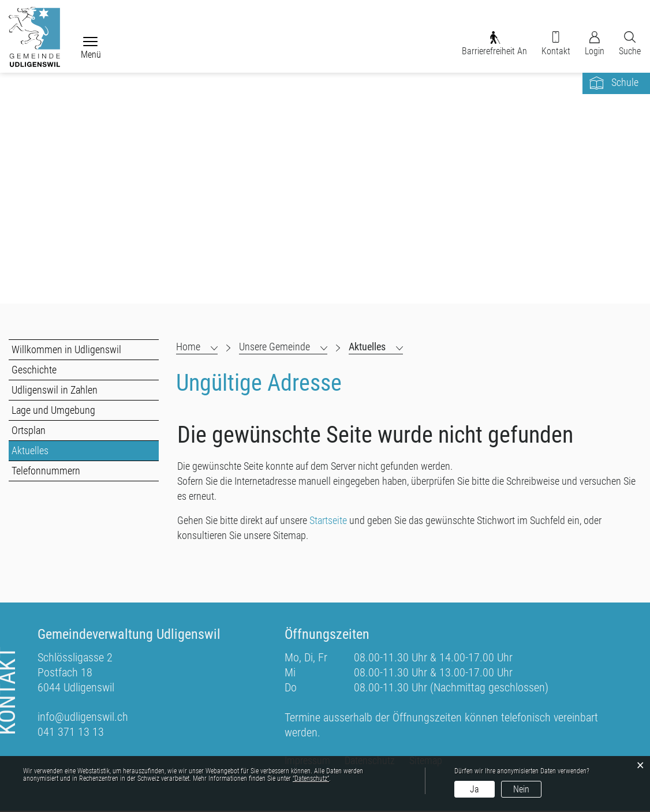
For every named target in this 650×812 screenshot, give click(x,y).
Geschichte (34, 371)
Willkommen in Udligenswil (66, 351)
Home (188, 348)
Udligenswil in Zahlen (55, 391)
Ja (475, 789)
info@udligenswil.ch (83, 718)
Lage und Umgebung (53, 411)
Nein (521, 789)
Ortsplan (29, 431)
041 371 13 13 (71, 733)
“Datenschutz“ (311, 779)
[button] (283, 348)
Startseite (328, 521)
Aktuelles (56, 452)
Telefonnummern (46, 472)
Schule (625, 83)
